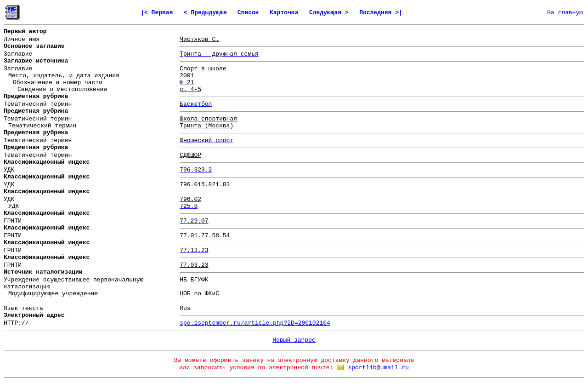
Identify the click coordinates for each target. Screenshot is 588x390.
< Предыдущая (205, 13)
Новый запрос (294, 340)
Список (248, 13)
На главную (565, 13)
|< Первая (157, 13)
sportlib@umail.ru (378, 368)
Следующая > (329, 13)
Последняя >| (381, 13)
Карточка (284, 13)
